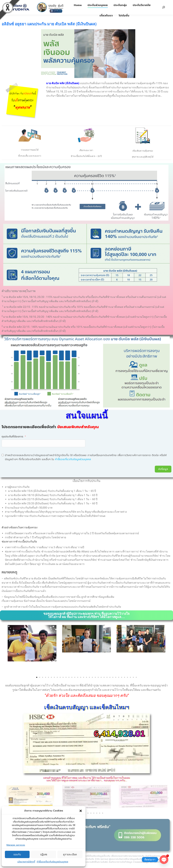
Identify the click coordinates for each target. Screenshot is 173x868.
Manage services (16, 845)
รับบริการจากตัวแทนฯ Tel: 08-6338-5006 (106, 3)
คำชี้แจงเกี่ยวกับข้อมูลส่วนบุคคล (52, 862)
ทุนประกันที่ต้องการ (12, 437)
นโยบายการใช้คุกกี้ (26, 862)
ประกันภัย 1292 (71, 3)
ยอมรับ (17, 854)
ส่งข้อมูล (163, 469)
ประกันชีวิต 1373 (48, 3)
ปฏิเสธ (44, 854)
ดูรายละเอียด (70, 854)
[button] (81, 811)
